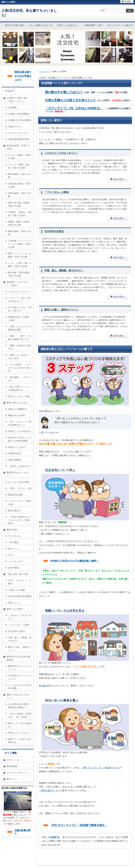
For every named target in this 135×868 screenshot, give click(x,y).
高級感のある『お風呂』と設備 (20, 319)
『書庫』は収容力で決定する (20, 347)
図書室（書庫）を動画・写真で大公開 (20, 223)
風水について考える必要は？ (20, 725)
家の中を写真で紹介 (15, 25)
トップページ (44, 71)
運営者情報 (12, 766)
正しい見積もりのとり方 (41, 25)
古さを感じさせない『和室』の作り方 (20, 309)
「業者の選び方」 (47, 790)
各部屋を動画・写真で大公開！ (18, 147)
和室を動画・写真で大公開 (20, 176)
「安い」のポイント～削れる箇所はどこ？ (20, 423)
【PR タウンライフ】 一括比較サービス (101, 768)
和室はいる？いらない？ (20, 733)
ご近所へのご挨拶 (17, 590)
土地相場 (12, 107)
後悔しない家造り (15, 609)
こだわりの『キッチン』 (20, 292)
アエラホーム (14, 536)
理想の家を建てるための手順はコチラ (23, 76)
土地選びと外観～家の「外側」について (17, 100)
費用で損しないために (17, 403)
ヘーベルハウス (15, 561)
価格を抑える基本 (17, 415)
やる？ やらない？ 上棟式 (20, 582)
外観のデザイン (15, 127)
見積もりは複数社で (18, 409)
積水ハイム (13, 549)
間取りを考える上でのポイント (18, 696)
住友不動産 (13, 568)
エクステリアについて (19, 133)
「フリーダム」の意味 (57, 192)
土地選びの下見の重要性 (20, 120)
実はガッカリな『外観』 (20, 396)
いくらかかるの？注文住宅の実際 (20, 687)
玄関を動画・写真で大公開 (20, 195)
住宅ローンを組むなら (68, 25)
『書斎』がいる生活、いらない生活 (20, 357)
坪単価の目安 (14, 453)
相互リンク (12, 779)
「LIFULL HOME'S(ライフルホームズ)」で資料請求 (19, 520)
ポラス (11, 555)
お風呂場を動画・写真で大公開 (20, 185)
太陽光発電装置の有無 (19, 139)
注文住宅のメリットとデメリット (20, 677)
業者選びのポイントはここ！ (18, 474)
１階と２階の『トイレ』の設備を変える (20, 388)
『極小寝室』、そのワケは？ (20, 379)
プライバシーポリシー (17, 773)
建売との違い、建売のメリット (61, 310)
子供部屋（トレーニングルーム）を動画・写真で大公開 (20, 244)
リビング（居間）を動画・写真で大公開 (19, 166)
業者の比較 (12, 530)
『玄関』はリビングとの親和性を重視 (20, 328)
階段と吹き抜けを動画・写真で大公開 (20, 204)
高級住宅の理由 (15, 495)
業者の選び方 (14, 511)
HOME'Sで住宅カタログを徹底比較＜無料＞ (74, 561)
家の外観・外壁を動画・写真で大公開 (20, 274)
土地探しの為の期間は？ (20, 114)
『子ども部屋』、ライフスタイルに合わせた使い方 (20, 368)
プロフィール (13, 760)
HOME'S (54, 837)
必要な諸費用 (14, 460)
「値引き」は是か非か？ (20, 466)
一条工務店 (13, 542)
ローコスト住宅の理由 (19, 482)
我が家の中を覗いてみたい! (64, 92)
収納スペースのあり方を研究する (20, 741)
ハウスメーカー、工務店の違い (20, 503)
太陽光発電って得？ (94, 25)
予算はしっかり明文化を (20, 431)
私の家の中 (44, 686)
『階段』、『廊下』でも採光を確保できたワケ (20, 338)
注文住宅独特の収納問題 (20, 596)
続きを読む (119, 179)
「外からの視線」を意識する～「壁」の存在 (20, 715)
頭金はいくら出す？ (18, 447)
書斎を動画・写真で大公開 (20, 233)
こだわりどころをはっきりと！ (61, 153)
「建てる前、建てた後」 (18, 574)
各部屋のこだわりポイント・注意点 (18, 284)
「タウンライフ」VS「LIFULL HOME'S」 (74, 108)
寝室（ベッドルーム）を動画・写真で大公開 (20, 255)
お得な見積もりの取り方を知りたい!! (70, 100)
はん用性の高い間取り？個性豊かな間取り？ (20, 706)
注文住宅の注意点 (54, 231)
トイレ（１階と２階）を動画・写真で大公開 (20, 265)
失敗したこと (14, 603)
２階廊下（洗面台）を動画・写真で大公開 (20, 214)
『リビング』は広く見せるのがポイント (20, 299)
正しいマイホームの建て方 (120, 25)
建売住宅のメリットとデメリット (20, 668)
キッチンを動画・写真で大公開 (20, 157)
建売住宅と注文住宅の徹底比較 (18, 658)
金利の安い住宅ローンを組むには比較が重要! (20, 439)
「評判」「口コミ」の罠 (20, 488)
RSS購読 (128, 1)
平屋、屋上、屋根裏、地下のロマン (64, 270)
